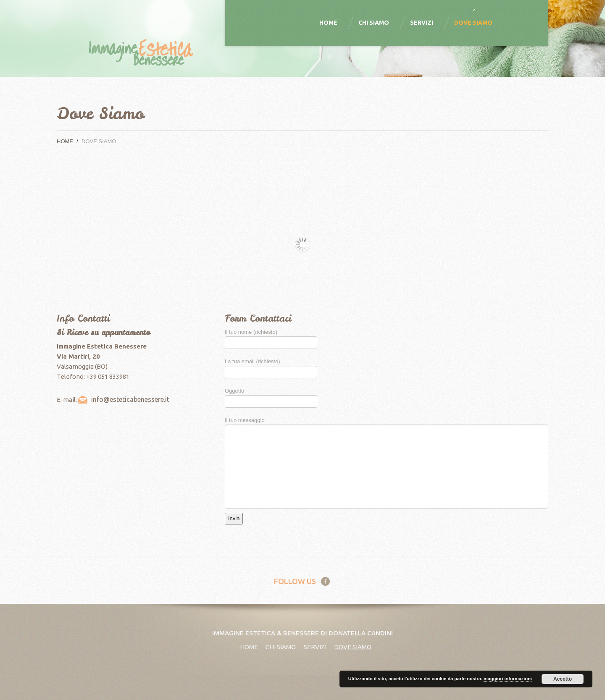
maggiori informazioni (508, 679)
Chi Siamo (374, 23)
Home (328, 23)
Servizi (422, 23)
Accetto (563, 679)
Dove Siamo (473, 23)
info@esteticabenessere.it (130, 399)
